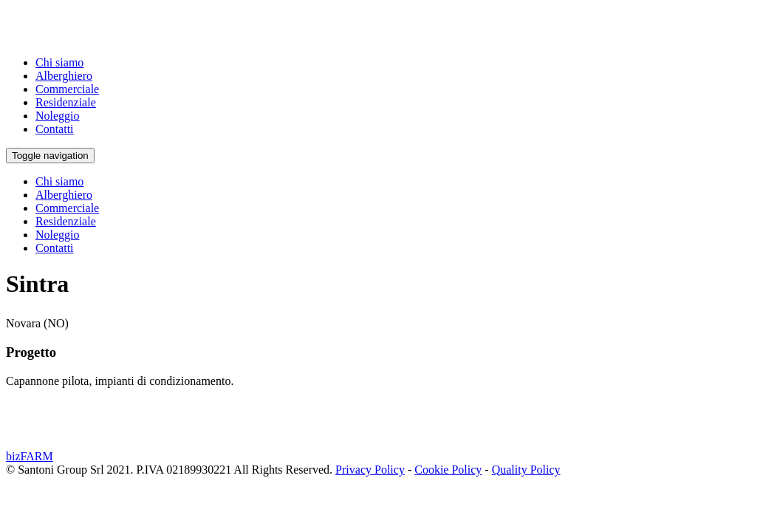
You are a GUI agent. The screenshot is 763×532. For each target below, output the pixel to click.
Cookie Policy (448, 470)
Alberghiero (64, 76)
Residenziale (66, 102)
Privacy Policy (370, 470)
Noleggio (58, 116)
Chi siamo (59, 62)
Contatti (55, 129)
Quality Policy (526, 470)
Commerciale (67, 89)
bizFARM (30, 456)
